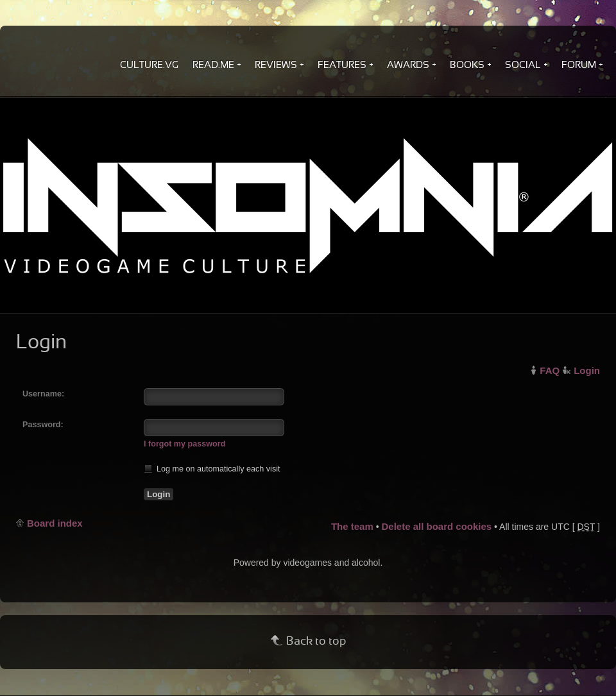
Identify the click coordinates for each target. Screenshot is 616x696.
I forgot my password (184, 444)
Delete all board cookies (436, 526)
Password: (43, 425)
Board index (55, 523)
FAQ (550, 370)
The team (352, 526)
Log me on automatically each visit (212, 469)
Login (587, 370)
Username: (43, 394)
